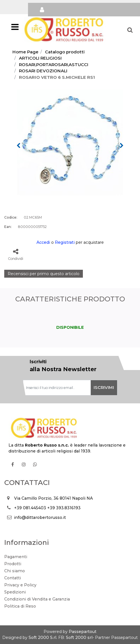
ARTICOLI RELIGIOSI (40, 58)
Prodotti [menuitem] (13, 564)
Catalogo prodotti (65, 52)
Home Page (25, 52)
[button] (70, 142)
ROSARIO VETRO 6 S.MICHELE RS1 (57, 77)
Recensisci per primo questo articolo (44, 274)
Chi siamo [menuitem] (15, 571)
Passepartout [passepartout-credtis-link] (83, 632)
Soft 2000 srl (79, 638)
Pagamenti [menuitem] (16, 557)
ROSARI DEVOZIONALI (43, 71)
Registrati (65, 242)
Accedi (43, 242)
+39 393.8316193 (64, 508)
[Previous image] (18, 146)
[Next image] (122, 146)
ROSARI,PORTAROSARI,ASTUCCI (54, 65)
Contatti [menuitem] (13, 578)
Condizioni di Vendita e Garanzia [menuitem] (37, 599)
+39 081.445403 (30, 508)
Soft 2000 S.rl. (43, 638)
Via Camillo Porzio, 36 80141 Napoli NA (53, 498)
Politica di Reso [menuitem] (20, 606)
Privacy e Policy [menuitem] (20, 585)
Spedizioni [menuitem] (15, 592)
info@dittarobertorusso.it (40, 517)
